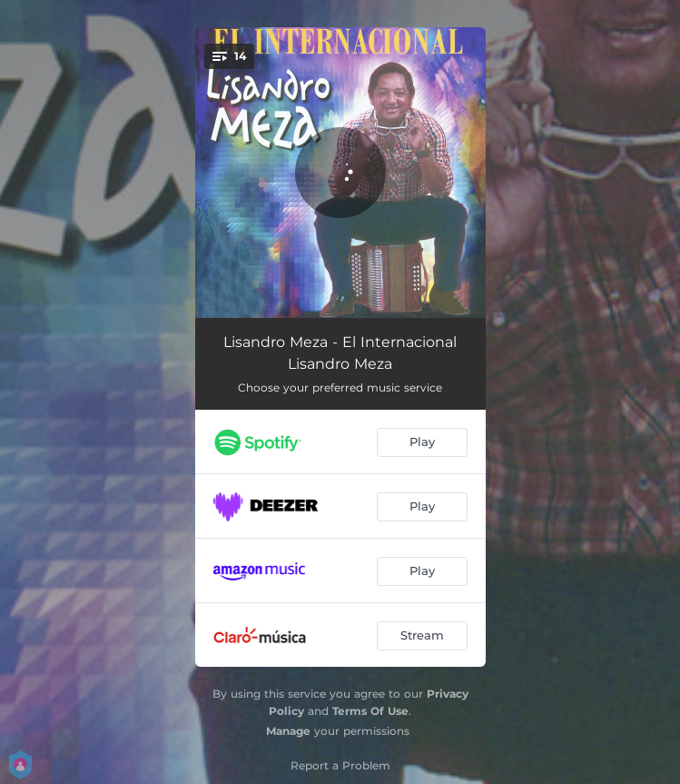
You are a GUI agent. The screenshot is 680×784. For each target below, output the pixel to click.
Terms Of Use (370, 711)
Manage (288, 731)
